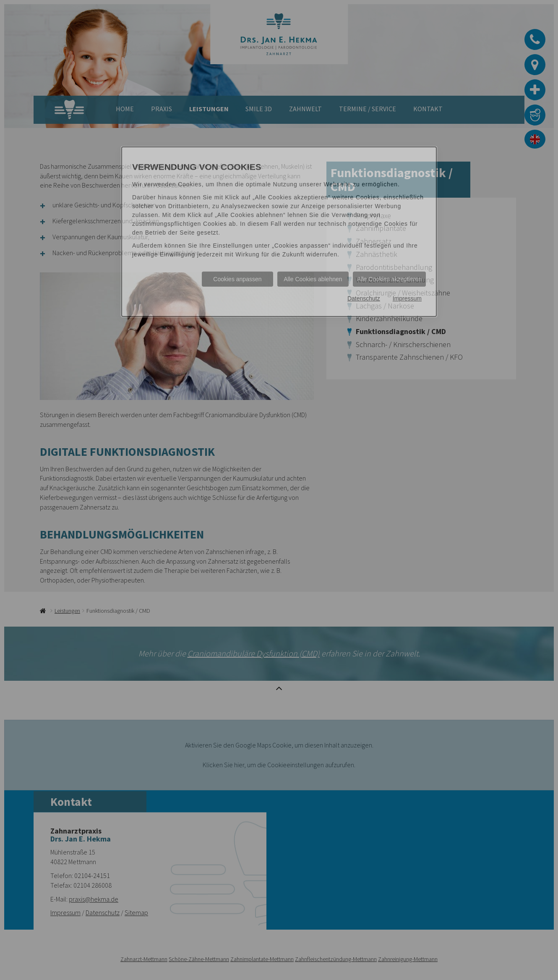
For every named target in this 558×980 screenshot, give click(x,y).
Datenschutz (364, 298)
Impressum (407, 298)
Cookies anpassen (237, 279)
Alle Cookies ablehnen (313, 279)
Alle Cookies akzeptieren (389, 279)
